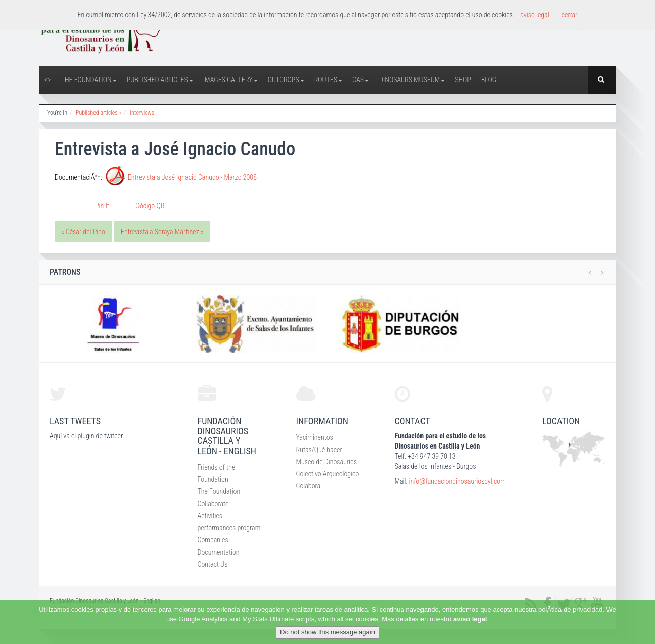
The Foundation (89, 80)
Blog (489, 80)
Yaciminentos (315, 437)
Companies (213, 540)
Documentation (219, 552)
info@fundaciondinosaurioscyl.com (457, 481)
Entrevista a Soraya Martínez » (162, 232)
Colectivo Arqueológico (328, 474)
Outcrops (286, 80)
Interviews (142, 113)
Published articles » (99, 113)
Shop (463, 80)
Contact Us (213, 564)
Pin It (102, 206)
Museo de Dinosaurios (327, 462)
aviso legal (470, 619)
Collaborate (213, 504)
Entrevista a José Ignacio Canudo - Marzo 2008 (192, 177)
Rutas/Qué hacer (319, 450)
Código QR (150, 206)
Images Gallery (230, 80)
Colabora (309, 486)
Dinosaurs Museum (412, 80)
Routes (328, 80)
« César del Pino (83, 232)
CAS (361, 80)
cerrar (570, 15)
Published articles (160, 80)
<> (48, 80)
